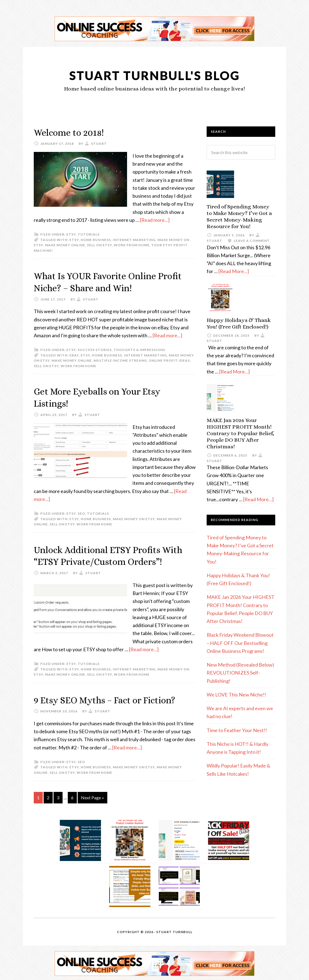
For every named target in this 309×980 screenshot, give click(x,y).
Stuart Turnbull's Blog (155, 75)
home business (96, 240)
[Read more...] (155, 220)
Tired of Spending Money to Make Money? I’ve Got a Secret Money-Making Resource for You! (239, 216)
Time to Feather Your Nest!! (237, 730)
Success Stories (95, 349)
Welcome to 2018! (72, 132)
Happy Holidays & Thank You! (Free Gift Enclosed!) (239, 323)
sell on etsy (99, 245)
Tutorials (89, 234)
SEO (81, 513)
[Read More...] (234, 271)
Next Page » (92, 796)
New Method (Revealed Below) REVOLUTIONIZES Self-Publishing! (240, 673)
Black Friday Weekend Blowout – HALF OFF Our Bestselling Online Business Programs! (240, 643)
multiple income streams (120, 360)
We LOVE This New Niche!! (236, 695)
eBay (74, 355)
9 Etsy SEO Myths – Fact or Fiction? (111, 699)
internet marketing (134, 240)
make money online (65, 245)
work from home (132, 245)
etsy (71, 234)
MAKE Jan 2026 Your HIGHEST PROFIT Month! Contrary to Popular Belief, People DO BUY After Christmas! (240, 433)
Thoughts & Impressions (139, 349)
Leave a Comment (252, 241)
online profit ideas (169, 360)
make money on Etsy (134, 518)
